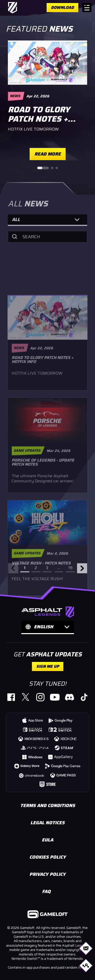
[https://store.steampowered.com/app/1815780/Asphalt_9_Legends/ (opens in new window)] (64, 748)
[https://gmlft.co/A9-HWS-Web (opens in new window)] (61, 757)
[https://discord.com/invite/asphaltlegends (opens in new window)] (69, 697)
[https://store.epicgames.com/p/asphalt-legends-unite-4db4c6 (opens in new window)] (48, 784)
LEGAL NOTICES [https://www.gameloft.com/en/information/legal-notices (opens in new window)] (48, 823)
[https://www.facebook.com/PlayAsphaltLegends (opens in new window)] (11, 697)
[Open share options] (86, 966)
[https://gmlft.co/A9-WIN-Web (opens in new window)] (32, 757)
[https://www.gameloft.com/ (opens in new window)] (48, 915)
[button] (47, 224)
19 (70, 570)
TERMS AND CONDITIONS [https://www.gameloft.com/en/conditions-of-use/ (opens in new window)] (48, 806)
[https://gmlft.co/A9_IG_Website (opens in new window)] (40, 697)
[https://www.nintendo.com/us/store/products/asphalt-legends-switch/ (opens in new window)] (33, 729)
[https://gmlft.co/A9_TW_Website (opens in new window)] (26, 697)
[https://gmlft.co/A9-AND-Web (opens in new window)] (61, 720)
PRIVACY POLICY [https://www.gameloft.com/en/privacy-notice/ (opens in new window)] (48, 874)
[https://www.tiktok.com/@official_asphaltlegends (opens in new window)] (84, 697)
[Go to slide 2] (52, 168)
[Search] (47, 240)
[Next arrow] (82, 570)
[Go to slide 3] (57, 168)
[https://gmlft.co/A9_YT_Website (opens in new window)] (55, 697)
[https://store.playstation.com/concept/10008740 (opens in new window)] (35, 748)
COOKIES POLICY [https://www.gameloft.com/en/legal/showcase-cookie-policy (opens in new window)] (48, 857)
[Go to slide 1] (43, 168)
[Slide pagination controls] (48, 168)
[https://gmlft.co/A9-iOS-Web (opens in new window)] (33, 720)
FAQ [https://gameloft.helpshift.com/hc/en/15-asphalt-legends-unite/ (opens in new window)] (46, 892)
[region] (47, 103)
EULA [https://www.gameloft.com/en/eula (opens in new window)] (48, 840)
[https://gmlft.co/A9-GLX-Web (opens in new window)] (27, 766)
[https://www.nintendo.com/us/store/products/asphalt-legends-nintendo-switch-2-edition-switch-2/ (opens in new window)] (60, 729)
